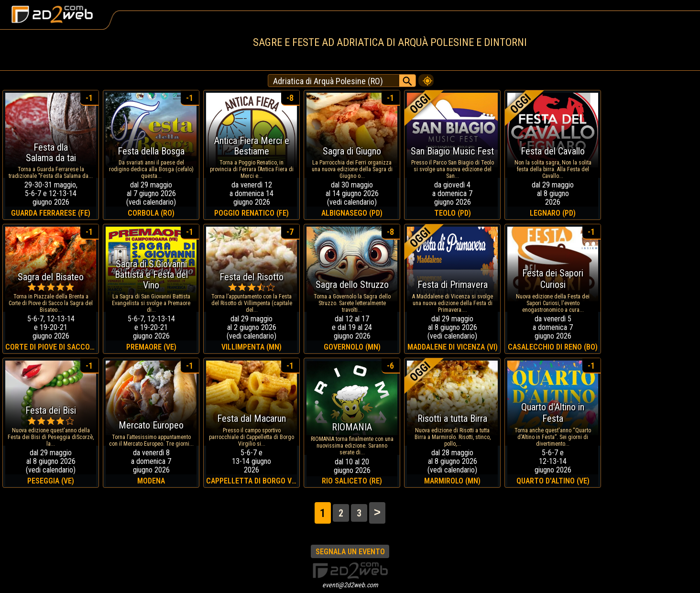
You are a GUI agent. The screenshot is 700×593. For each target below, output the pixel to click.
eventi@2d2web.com (350, 585)
